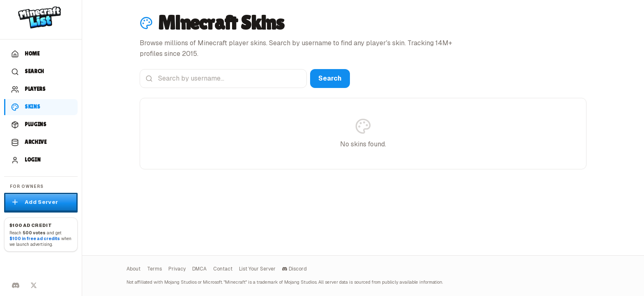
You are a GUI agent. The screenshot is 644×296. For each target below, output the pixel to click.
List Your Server (257, 269)
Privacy (177, 269)
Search (330, 78)
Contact (223, 269)
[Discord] (16, 285)
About (133, 269)
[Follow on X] (34, 285)
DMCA (199, 269)
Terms (154, 269)
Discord (294, 269)
